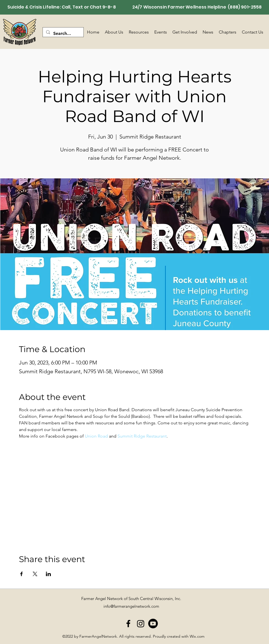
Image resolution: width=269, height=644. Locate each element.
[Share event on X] (35, 574)
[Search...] (63, 34)
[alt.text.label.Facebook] (128, 624)
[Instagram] (141, 624)
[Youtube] (153, 624)
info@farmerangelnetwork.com (131, 606)
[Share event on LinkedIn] (48, 574)
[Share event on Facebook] (22, 574)
